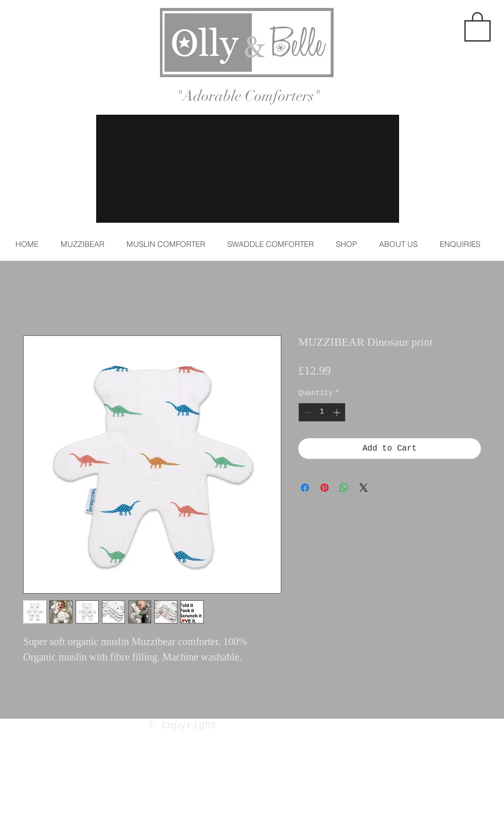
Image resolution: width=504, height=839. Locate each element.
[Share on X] (364, 488)
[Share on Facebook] (305, 488)
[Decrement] (306, 412)
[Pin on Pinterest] (325, 488)
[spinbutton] (322, 412)
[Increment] (338, 412)
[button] (478, 26)
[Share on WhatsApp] (344, 488)
